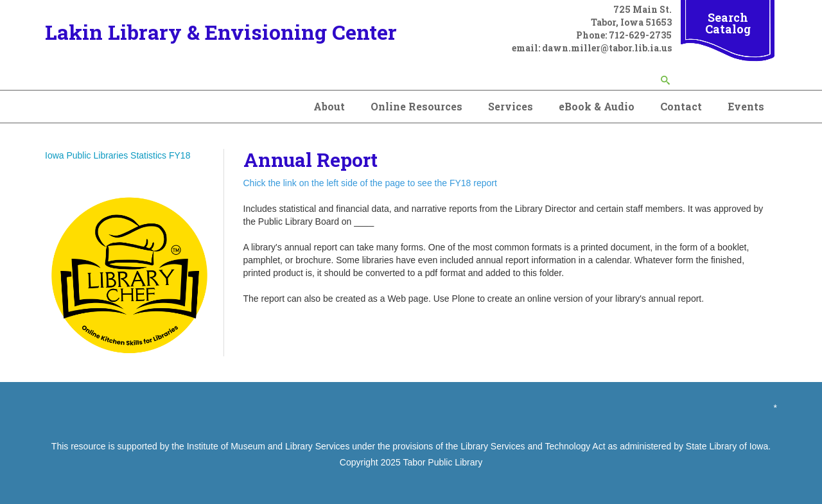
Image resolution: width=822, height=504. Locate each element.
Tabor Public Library (442, 462)
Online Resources (416, 106)
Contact (681, 106)
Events (746, 106)
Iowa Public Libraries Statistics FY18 (118, 155)
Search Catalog (728, 23)
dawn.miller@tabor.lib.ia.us (607, 48)
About (329, 106)
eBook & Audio (597, 106)
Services (511, 106)
